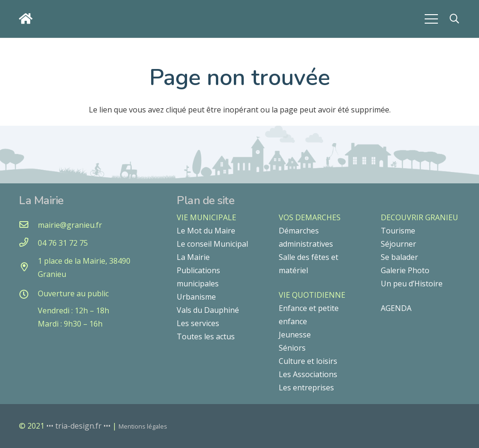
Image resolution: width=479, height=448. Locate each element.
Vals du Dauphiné (208, 310)
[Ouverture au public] (28, 295)
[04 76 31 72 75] (28, 243)
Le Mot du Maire (206, 231)
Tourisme (398, 231)
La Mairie (193, 257)
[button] (454, 19)
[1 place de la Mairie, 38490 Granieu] (28, 267)
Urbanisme (196, 297)
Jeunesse (295, 335)
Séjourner (398, 244)
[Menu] (431, 19)
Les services (198, 323)
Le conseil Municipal (212, 244)
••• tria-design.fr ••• (79, 426)
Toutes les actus (206, 336)
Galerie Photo (405, 270)
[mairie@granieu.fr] (28, 225)
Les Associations (308, 374)
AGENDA (396, 308)
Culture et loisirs (308, 361)
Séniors (292, 348)
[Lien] (28, 19)
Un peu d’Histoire (412, 284)
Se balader (399, 257)
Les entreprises (306, 388)
